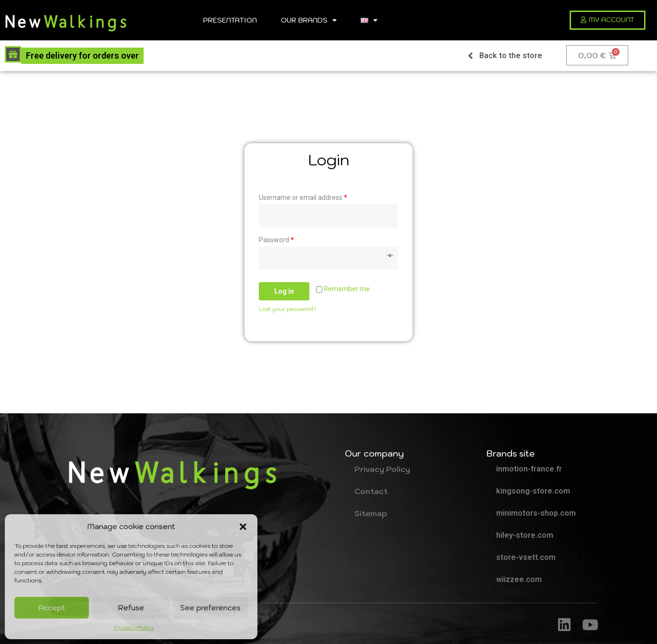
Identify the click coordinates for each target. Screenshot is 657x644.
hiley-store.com (525, 535)
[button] (243, 527)
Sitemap (371, 513)
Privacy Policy (134, 627)
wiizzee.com (519, 579)
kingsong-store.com (533, 491)
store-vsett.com (526, 557)
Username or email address (303, 198)
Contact (371, 491)
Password (276, 240)
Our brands (309, 20)
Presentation (230, 20)
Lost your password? (288, 309)
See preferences (210, 608)
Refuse (131, 608)
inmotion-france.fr (529, 469)
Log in (284, 291)
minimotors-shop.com (536, 513)
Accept (52, 608)
